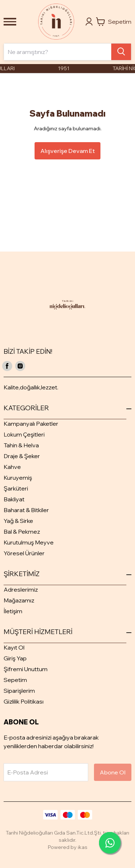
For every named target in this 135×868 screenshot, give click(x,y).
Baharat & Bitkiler (26, 510)
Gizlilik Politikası (24, 701)
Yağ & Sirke (18, 521)
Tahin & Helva (21, 445)
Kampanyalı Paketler (31, 424)
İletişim (13, 611)
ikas (83, 847)
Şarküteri (16, 488)
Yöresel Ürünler (24, 553)
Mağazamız (19, 600)
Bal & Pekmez (22, 532)
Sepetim (15, 680)
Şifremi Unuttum (26, 669)
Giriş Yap (15, 658)
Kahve (12, 467)
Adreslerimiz (21, 589)
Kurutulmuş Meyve (29, 542)
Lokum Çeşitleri (24, 434)
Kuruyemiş (18, 478)
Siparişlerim (19, 691)
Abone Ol (113, 772)
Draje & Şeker (22, 456)
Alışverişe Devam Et (67, 151)
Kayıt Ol (14, 647)
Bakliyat (14, 499)
